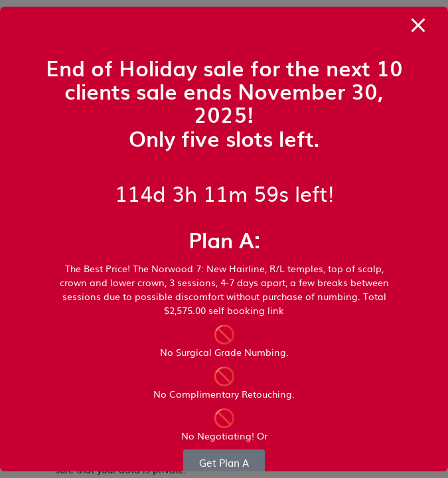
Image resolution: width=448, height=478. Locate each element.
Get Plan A (224, 462)
